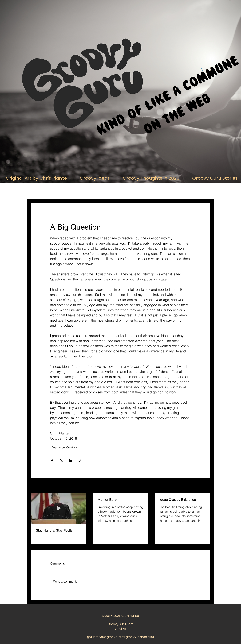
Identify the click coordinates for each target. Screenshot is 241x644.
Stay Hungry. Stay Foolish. (56, 530)
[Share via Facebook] (52, 460)
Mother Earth (108, 500)
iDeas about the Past (153, 191)
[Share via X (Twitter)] (61, 460)
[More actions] (189, 217)
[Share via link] (80, 460)
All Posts (36, 191)
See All (206, 486)
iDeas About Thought (86, 191)
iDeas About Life (58, 191)
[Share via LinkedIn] (71, 460)
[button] (204, 70)
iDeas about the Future (185, 191)
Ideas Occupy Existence (178, 500)
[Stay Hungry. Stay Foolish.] (59, 508)
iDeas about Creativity (64, 447)
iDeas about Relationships (119, 191)
